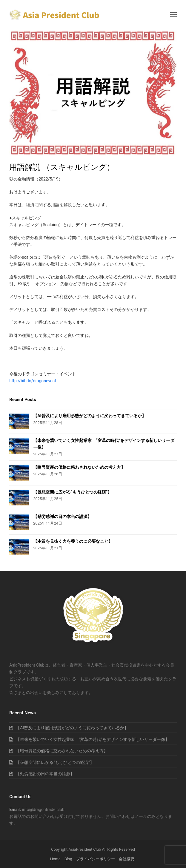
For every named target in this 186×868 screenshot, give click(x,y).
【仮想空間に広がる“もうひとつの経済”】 (72, 492)
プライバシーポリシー (96, 859)
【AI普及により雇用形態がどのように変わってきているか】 (89, 416)
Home (55, 859)
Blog (68, 859)
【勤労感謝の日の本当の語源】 (62, 517)
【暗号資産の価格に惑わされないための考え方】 (79, 467)
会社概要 (127, 859)
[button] (173, 15)
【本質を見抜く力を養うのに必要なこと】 (73, 541)
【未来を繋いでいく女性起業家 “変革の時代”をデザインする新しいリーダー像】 (93, 739)
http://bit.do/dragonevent (33, 381)
